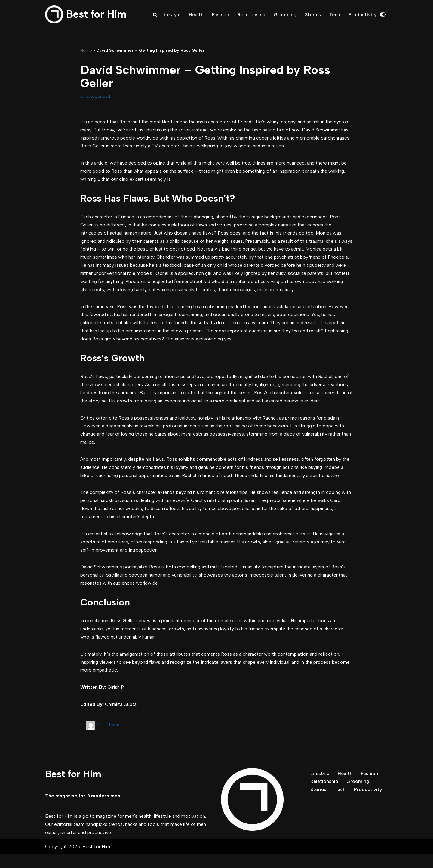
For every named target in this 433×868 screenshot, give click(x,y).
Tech (335, 15)
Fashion (220, 15)
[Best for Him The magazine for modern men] (86, 14)
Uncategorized (95, 96)
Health (196, 15)
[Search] (155, 15)
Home (86, 50)
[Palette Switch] (383, 14)
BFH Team (108, 738)
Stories (313, 15)
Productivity (362, 15)
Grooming (285, 15)
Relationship (251, 15)
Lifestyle (171, 15)
